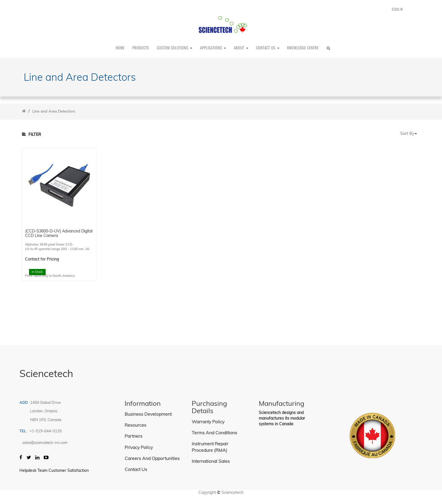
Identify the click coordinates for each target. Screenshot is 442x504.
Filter (32, 134)
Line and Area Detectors (54, 111)
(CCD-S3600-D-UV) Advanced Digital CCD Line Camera (59, 234)
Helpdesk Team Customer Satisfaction (54, 470)
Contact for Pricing (42, 259)
